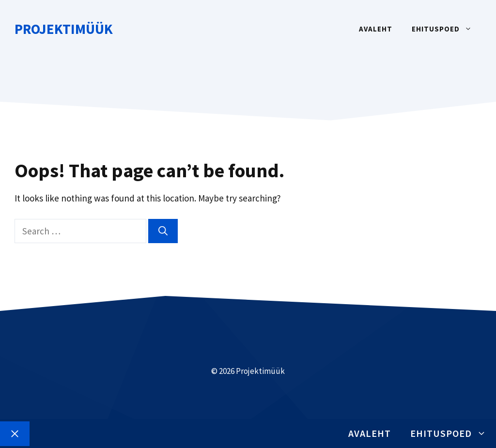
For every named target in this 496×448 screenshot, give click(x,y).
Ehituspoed (447, 29)
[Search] (163, 231)
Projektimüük (64, 29)
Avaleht (376, 29)
